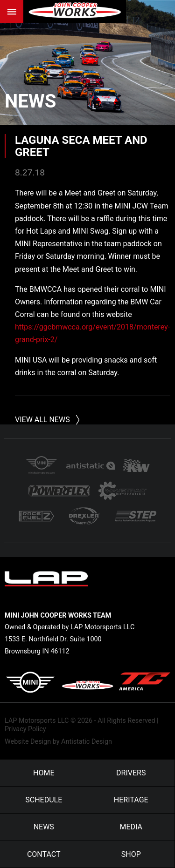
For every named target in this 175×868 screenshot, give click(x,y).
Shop (131, 854)
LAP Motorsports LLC (37, 721)
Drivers (131, 773)
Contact (44, 854)
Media (131, 827)
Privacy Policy (25, 729)
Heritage (131, 800)
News (30, 101)
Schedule (44, 800)
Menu (12, 12)
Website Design (28, 742)
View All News (42, 420)
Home (44, 773)
